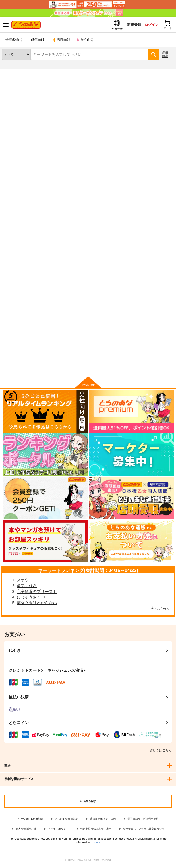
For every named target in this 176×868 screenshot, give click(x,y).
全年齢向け (14, 42)
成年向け (38, 42)
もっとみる (161, 610)
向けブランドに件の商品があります (88, 365)
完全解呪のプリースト (37, 593)
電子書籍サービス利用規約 (143, 821)
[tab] (24, 160)
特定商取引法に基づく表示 (96, 831)
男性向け (62, 42)
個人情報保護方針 (26, 831)
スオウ (23, 582)
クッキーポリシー (58, 831)
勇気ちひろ (27, 587)
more (97, 844)
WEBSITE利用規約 (32, 821)
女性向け (86, 42)
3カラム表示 (149, 174)
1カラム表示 (169, 174)
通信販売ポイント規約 (103, 821)
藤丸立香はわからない (37, 604)
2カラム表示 (159, 174)
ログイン (148, 25)
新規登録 (128, 25)
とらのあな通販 (13, 74)
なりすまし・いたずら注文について (144, 831)
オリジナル (55, 94)
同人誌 (34, 74)
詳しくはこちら (161, 752)
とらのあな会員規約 (66, 821)
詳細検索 (165, 56)
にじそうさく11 (31, 599)
